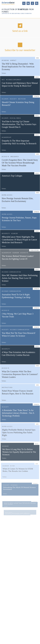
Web (37, 58)
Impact (14, 60)
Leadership (7, 137)
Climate (6, 99)
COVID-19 (6, 157)
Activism (22, 99)
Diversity (7, 234)
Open (37, 3)
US (4, 80)
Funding (6, 60)
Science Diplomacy (14, 80)
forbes (4, 73)
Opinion (36, 96)
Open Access (8, 195)
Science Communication (12, 273)
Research (15, 157)
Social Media (16, 118)
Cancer (15, 234)
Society (14, 99)
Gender (16, 254)
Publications (34, 251)
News (37, 77)
